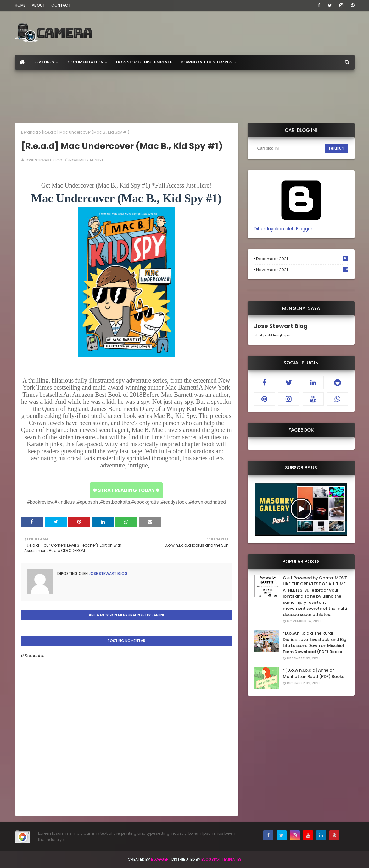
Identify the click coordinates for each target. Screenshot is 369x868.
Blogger (160, 859)
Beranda (30, 132)
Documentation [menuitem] (85, 62)
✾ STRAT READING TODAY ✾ (126, 490)
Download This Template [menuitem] (144, 62)
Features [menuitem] (44, 62)
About (38, 5)
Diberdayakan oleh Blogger (301, 225)
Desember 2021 (302, 259)
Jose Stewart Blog (44, 160)
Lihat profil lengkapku (273, 335)
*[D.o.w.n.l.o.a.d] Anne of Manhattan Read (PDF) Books (313, 673)
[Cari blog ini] (289, 148)
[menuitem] (22, 62)
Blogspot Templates (221, 859)
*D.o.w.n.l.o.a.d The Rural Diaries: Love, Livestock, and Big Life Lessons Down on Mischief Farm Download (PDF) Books (315, 642)
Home (20, 5)
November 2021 (302, 270)
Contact (61, 5)
